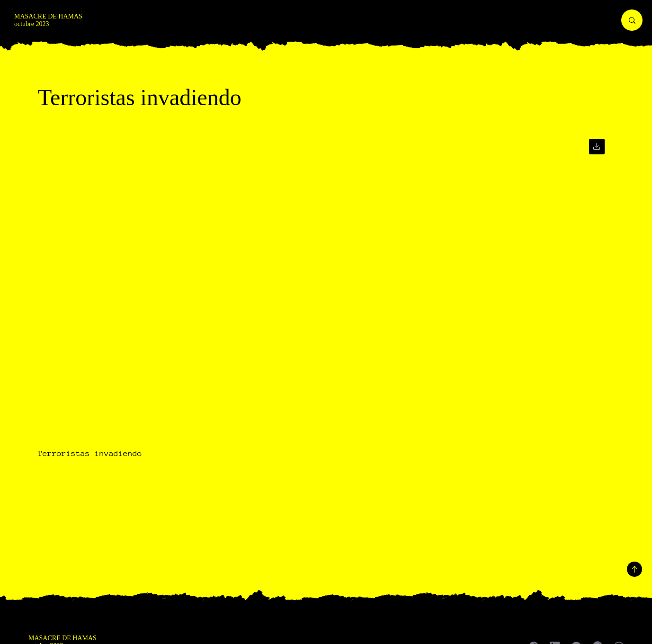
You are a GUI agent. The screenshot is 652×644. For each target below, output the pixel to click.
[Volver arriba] (634, 569)
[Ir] (597, 147)
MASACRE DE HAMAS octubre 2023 (48, 20)
